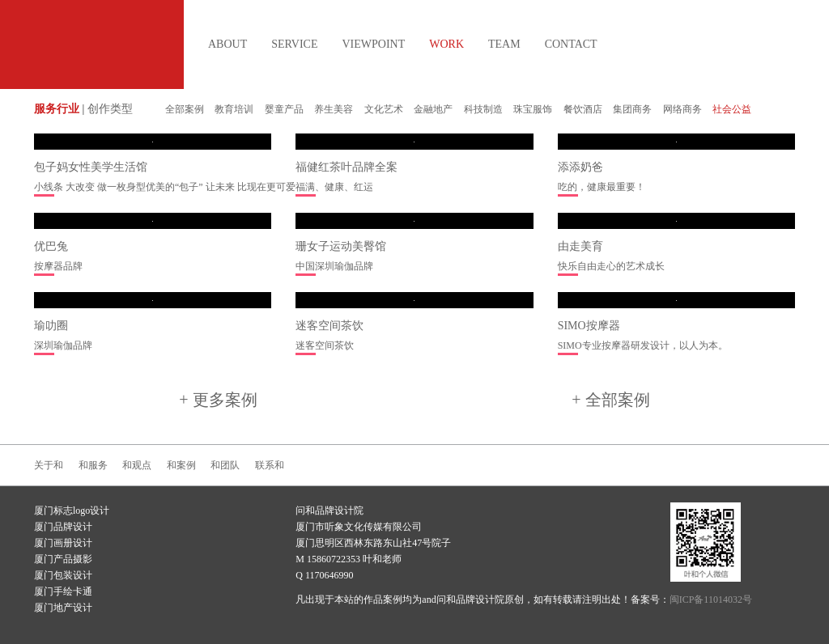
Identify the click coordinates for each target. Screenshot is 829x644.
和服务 (93, 465)
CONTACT (571, 44)
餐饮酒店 (583, 109)
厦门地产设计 (63, 608)
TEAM (504, 44)
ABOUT (227, 44)
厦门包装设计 (63, 575)
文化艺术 (384, 109)
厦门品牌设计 (63, 527)
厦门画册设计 (63, 543)
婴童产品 (284, 109)
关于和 (49, 465)
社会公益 (732, 109)
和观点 (137, 465)
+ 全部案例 (610, 400)
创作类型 (110, 109)
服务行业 (57, 109)
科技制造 (483, 109)
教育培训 (234, 109)
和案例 (181, 465)
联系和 (270, 465)
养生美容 (334, 109)
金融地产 (433, 109)
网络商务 (682, 109)
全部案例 (185, 109)
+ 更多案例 (218, 400)
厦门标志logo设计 (72, 511)
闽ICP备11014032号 (711, 600)
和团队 (225, 465)
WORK (446, 44)
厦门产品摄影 (63, 559)
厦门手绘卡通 (63, 591)
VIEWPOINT (373, 44)
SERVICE (294, 44)
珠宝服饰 (533, 109)
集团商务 (632, 109)
